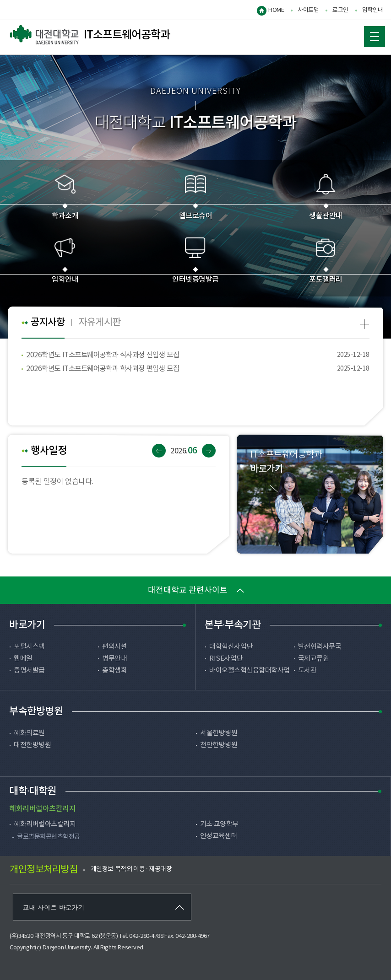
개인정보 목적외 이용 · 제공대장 (131, 869)
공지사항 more (365, 324)
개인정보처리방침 (43, 870)
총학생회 (114, 670)
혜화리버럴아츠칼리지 (45, 824)
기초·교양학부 (219, 824)
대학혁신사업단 (231, 647)
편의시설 (114, 647)
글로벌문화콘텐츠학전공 (49, 837)
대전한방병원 (32, 745)
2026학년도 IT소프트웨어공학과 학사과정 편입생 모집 (107, 369)
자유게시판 (103, 322)
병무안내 (114, 659)
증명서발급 (29, 670)
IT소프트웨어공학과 (90, 35)
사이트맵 (308, 10)
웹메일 (23, 659)
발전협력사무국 (320, 647)
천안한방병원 (219, 745)
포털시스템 (29, 647)
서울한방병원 (219, 733)
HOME (276, 10)
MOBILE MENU (370, 34)
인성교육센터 (219, 836)
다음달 (209, 451)
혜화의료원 (29, 733)
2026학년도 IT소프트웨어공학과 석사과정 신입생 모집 (107, 355)
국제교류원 (314, 659)
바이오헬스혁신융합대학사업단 (250, 675)
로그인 (340, 10)
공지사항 (49, 323)
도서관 (307, 670)
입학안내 (373, 10)
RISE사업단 (226, 659)
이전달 (159, 451)
